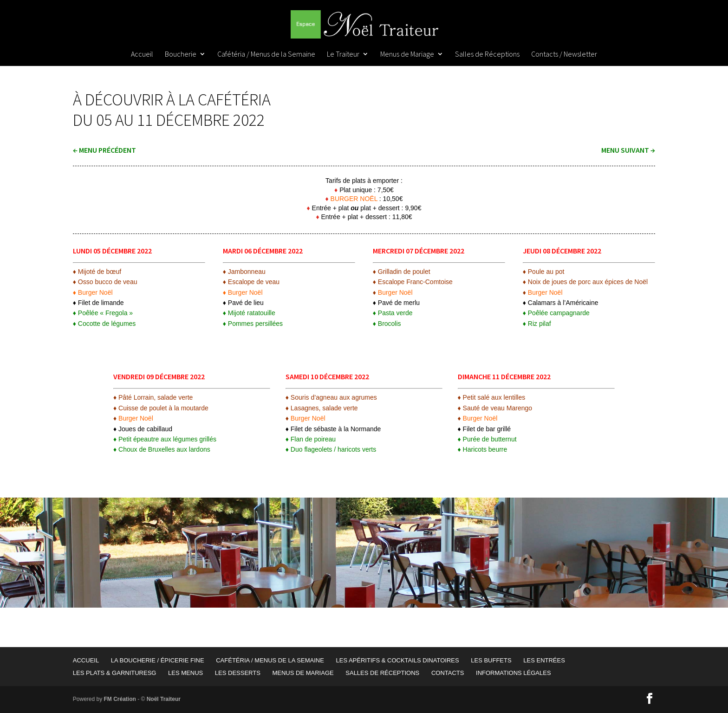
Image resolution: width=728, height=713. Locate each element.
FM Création (120, 699)
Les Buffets (491, 660)
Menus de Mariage (407, 55)
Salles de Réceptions (487, 55)
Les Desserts (238, 673)
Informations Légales (513, 673)
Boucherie (181, 55)
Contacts (448, 673)
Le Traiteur (343, 55)
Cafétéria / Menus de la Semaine (266, 55)
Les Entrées (544, 660)
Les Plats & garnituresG (115, 673)
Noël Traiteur (164, 699)
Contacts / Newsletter (564, 55)
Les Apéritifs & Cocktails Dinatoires (397, 660)
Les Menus (185, 673)
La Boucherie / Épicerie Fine (158, 660)
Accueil (142, 55)
